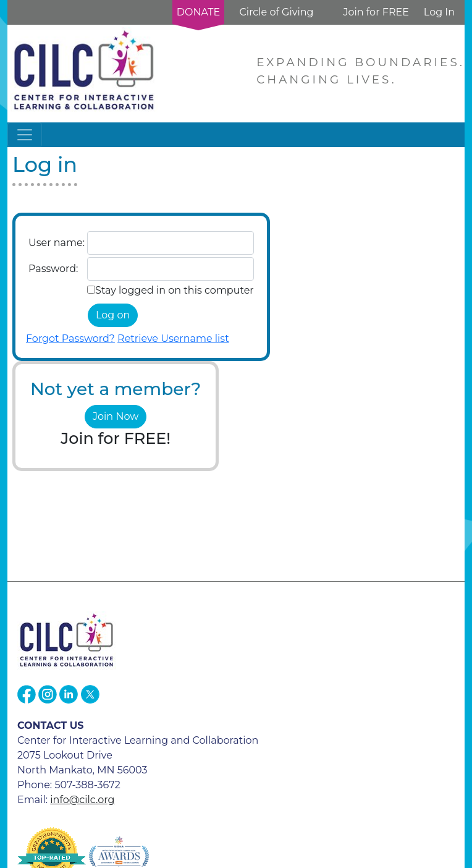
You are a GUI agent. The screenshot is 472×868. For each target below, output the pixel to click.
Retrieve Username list (173, 338)
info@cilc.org (82, 800)
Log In (439, 12)
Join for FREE (376, 12)
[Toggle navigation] (25, 135)
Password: (53, 269)
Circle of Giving (276, 12)
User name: (57, 243)
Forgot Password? (70, 338)
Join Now (116, 416)
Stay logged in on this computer (175, 290)
